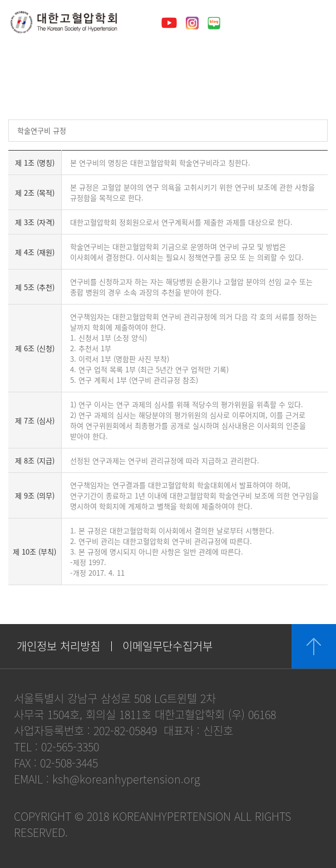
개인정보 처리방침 (58, 646)
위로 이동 (314, 646)
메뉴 (314, 22)
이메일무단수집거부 (167, 646)
